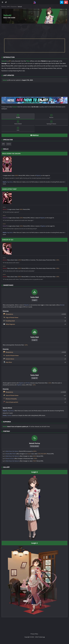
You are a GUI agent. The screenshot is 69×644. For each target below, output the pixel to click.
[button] (62, 2)
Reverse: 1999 (6, 7)
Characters (14, 7)
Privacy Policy (34, 634)
